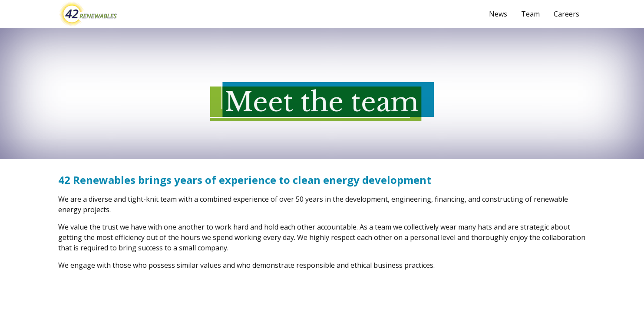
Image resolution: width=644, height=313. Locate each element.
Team (530, 14)
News (498, 14)
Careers (566, 14)
